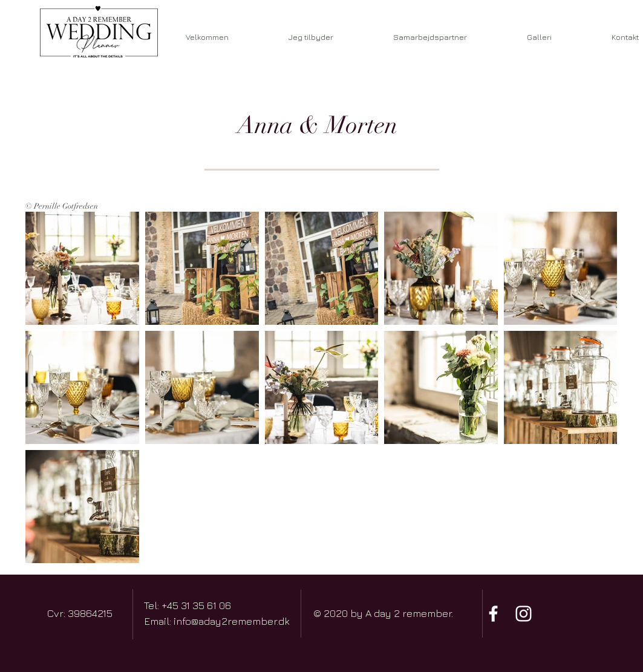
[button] (430, 37)
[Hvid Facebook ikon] (493, 614)
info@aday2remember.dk (232, 621)
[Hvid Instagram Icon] (524, 614)
